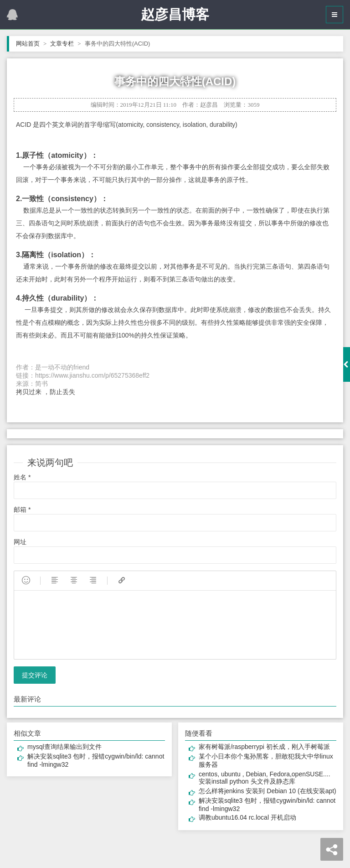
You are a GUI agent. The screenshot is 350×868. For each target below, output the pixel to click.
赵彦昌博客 (175, 14)
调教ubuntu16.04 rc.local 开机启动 (247, 817)
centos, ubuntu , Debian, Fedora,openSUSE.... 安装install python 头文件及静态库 (265, 778)
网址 (20, 542)
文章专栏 (65, 44)
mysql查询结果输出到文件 (64, 747)
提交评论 (35, 675)
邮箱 (22, 509)
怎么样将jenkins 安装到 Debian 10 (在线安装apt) (268, 791)
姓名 (22, 477)
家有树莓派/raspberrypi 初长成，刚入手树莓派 (264, 747)
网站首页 (31, 44)
